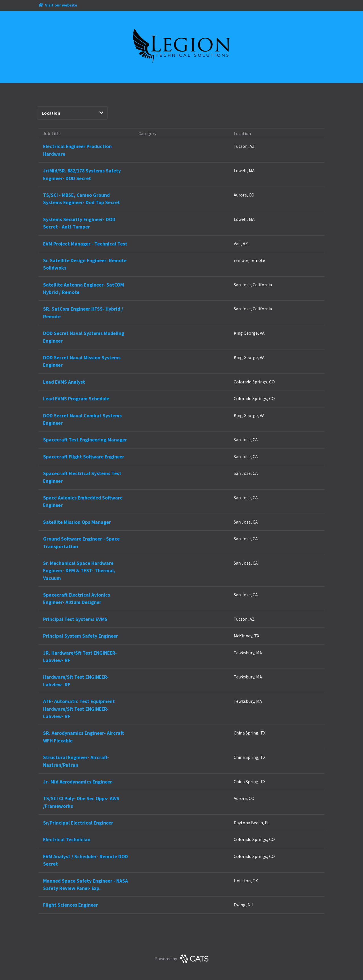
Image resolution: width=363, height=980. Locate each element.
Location (72, 113)
